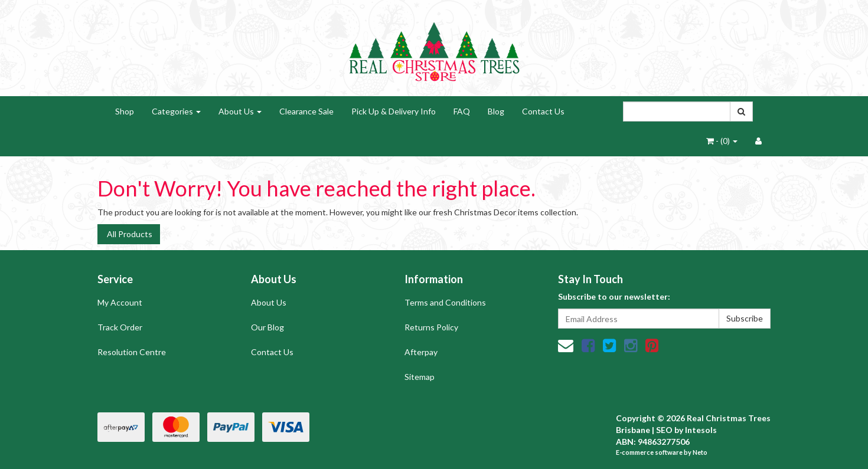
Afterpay (421, 352)
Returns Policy (431, 327)
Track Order (120, 327)
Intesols (701, 430)
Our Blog (267, 327)
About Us (240, 111)
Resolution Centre (132, 352)
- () (722, 141)
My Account (120, 302)
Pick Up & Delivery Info (394, 111)
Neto (700, 452)
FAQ (462, 111)
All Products (129, 234)
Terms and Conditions (445, 302)
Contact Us (543, 111)
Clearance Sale (306, 111)
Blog (496, 111)
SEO (664, 430)
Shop (125, 111)
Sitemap (420, 377)
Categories (176, 111)
